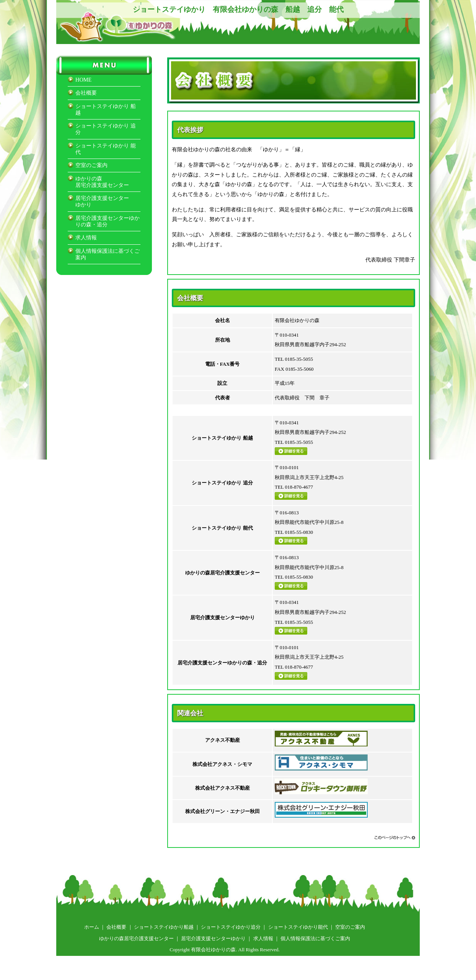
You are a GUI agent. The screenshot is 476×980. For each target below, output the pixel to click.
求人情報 (86, 237)
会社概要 (86, 93)
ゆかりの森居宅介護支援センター (102, 182)
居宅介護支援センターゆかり (213, 938)
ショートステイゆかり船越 (164, 927)
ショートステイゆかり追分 (231, 927)
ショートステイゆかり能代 (298, 927)
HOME (83, 80)
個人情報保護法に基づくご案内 (315, 938)
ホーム (92, 927)
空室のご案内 (91, 165)
